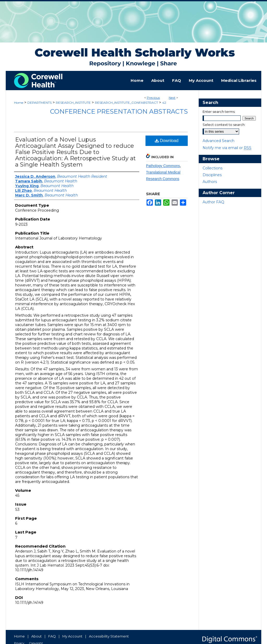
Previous (153, 98)
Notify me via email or (227, 148)
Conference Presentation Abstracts (119, 111)
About (37, 636)
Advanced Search (219, 141)
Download (167, 141)
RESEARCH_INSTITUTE (73, 103)
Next (172, 98)
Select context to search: (224, 125)
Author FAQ (213, 202)
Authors (210, 182)
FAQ (52, 636)
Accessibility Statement (109, 636)
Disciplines (212, 175)
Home (19, 103)
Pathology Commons (163, 166)
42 (164, 103)
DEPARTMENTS (40, 103)
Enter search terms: (219, 112)
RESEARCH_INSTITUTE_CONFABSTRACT (126, 103)
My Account (72, 636)
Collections (213, 168)
